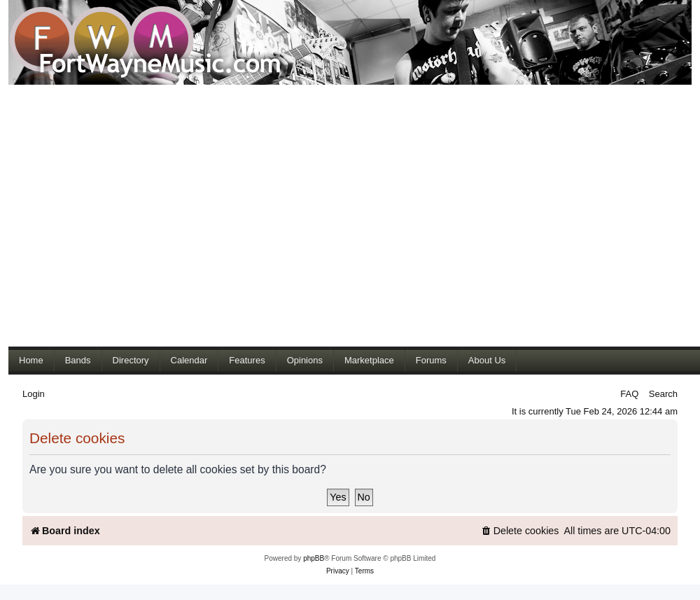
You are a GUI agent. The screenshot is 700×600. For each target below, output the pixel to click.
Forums (431, 360)
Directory (131, 360)
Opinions (305, 360)
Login (34, 394)
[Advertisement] (131, 215)
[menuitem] (520, 531)
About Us (487, 360)
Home (31, 360)
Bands (78, 360)
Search (663, 394)
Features (247, 360)
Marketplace (369, 360)
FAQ (629, 394)
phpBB (314, 558)
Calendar (189, 360)
